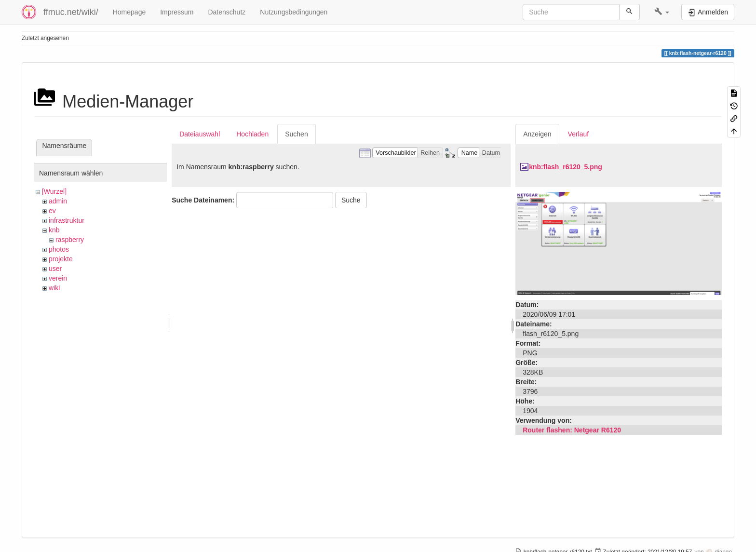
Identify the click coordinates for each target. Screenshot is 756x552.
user (55, 269)
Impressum (177, 12)
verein (58, 278)
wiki (54, 288)
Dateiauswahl (200, 134)
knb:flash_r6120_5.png (566, 167)
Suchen (296, 134)
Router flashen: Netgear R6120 (572, 430)
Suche (351, 200)
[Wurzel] (54, 191)
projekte (61, 259)
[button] (662, 12)
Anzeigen (537, 134)
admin (58, 201)
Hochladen (252, 134)
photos (59, 249)
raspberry (70, 240)
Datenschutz (227, 12)
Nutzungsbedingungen (294, 12)
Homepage (129, 12)
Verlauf (579, 134)
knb (54, 230)
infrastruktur (67, 220)
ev (52, 211)
